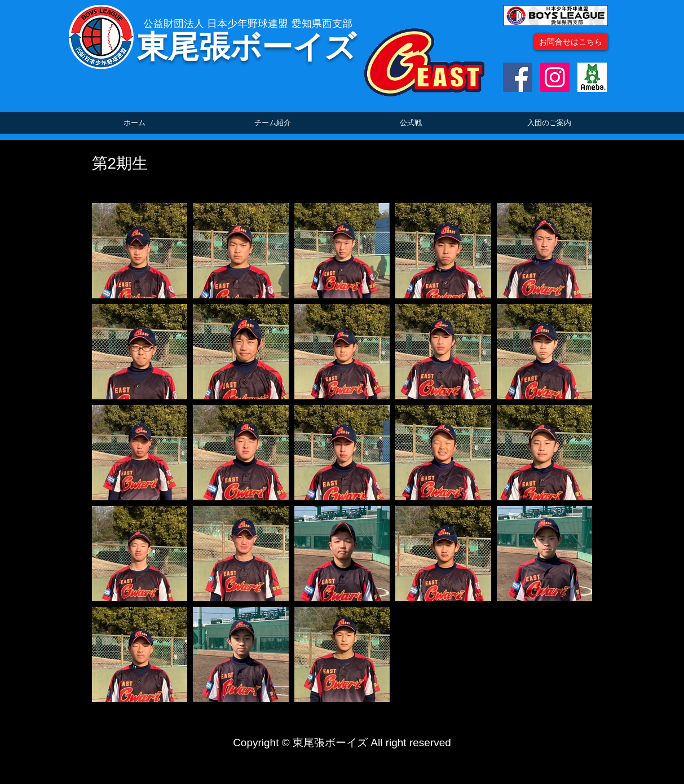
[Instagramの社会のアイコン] (555, 77)
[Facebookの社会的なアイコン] (518, 77)
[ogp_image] (592, 77)
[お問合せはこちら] (571, 42)
